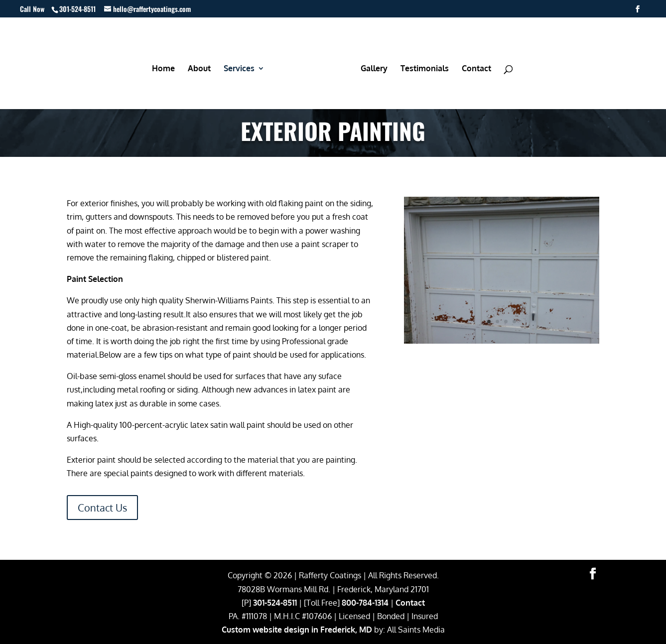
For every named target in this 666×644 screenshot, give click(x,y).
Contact (410, 603)
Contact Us (102, 508)
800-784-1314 (365, 603)
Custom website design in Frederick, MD (297, 630)
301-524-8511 (275, 603)
